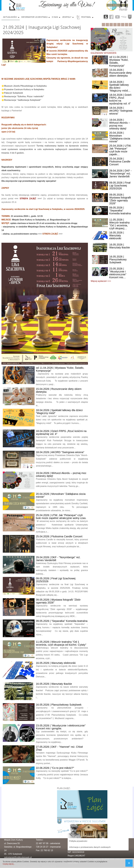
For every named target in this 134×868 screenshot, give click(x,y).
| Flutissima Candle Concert (59, 536)
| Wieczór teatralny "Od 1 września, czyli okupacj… (120, 224)
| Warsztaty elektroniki (56, 663)
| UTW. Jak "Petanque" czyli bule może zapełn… (120, 150)
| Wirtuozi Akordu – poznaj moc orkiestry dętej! (120, 124)
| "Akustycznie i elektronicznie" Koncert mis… (118, 273)
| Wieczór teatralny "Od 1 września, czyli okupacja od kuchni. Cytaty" (61, 643)
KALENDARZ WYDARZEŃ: (104, 53)
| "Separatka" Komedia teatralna (62, 621)
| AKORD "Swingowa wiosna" (60, 452)
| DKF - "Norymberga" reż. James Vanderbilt (120, 174)
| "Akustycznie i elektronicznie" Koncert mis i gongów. (61, 727)
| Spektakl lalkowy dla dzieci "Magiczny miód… (120, 86)
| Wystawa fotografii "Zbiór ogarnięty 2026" (120, 199)
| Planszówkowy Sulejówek (59, 705)
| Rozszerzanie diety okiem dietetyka (120, 73)
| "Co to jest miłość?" (55, 768)
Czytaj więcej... (9, 864)
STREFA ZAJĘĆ (28, 199)
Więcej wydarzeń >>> (101, 281)
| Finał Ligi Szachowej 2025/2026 (120, 186)
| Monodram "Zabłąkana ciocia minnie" (120, 137)
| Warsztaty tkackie (54, 684)
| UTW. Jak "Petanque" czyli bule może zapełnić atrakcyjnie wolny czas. (61, 517)
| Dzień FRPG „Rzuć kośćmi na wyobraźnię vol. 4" (120, 99)
